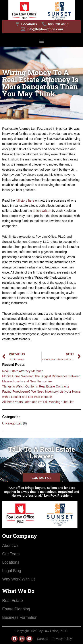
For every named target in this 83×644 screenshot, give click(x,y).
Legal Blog (12, 571)
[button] (41, 41)
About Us (10, 546)
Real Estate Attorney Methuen (23, 371)
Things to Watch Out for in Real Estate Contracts (36, 386)
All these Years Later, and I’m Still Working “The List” (38, 402)
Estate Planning (16, 609)
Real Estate (13, 601)
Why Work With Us (19, 579)
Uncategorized (12, 423)
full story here (25, 201)
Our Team (11, 554)
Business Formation (20, 617)
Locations (11, 562)
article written (42, 211)
